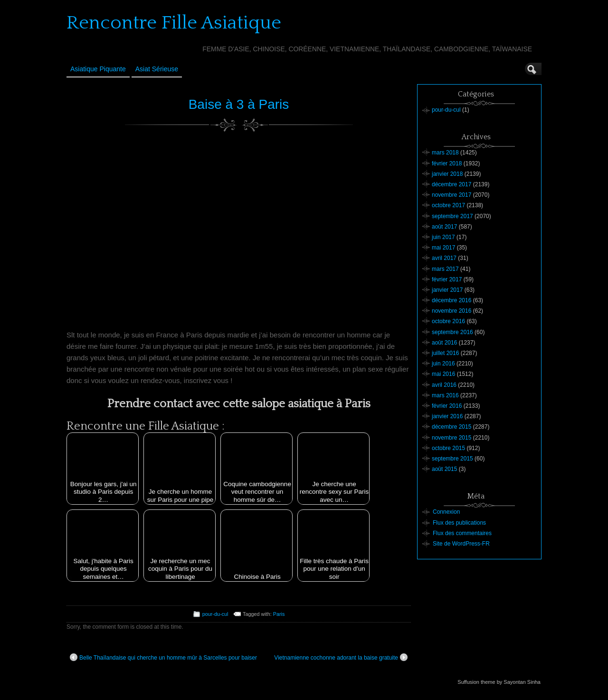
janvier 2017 (447, 290)
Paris (279, 614)
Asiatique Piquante (98, 69)
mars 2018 (445, 153)
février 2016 (447, 406)
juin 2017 (443, 237)
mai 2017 (443, 248)
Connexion (446, 512)
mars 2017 (445, 269)
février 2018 (447, 163)
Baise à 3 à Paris (239, 104)
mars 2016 (445, 395)
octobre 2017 (448, 205)
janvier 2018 (447, 174)
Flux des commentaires (462, 533)
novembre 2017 (451, 195)
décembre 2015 (451, 427)
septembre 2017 (452, 216)
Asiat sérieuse (157, 69)
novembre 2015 (451, 438)
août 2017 (444, 227)
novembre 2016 (451, 311)
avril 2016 (444, 385)
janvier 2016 (447, 416)
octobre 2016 (448, 321)
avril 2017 (444, 258)
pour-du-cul (215, 614)
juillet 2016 (445, 353)
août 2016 (444, 343)
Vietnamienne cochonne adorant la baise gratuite (341, 657)
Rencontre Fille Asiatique (174, 23)
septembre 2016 (452, 332)
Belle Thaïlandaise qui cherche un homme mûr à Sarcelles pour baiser (163, 657)
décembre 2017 (451, 184)
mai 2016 (443, 374)
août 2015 (444, 469)
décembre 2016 (451, 300)
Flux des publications (459, 523)
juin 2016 (443, 364)
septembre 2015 (452, 459)
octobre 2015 (448, 448)
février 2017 (447, 279)
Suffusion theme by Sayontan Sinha (499, 682)
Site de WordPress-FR (461, 544)
